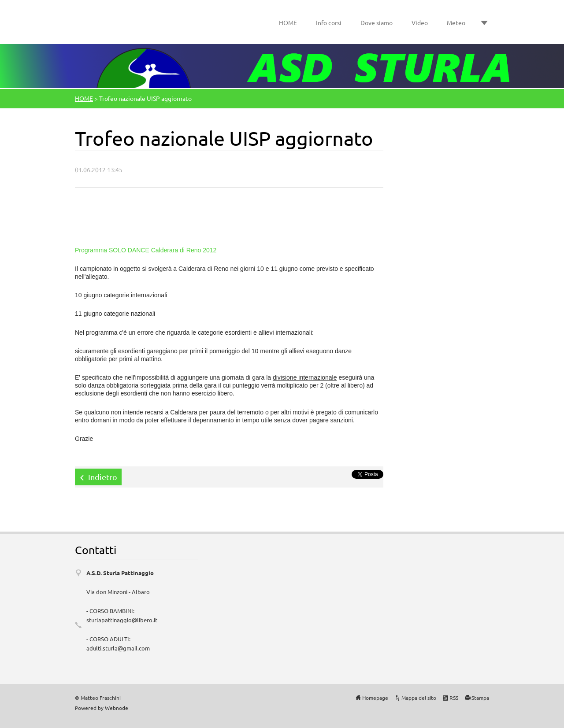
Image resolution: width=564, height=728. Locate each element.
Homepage (375, 698)
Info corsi (329, 22)
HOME (288, 22)
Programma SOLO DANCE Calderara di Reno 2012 (146, 250)
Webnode (117, 708)
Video (420, 22)
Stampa (480, 698)
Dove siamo (377, 22)
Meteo (456, 22)
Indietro (103, 477)
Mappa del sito (419, 698)
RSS (454, 698)
